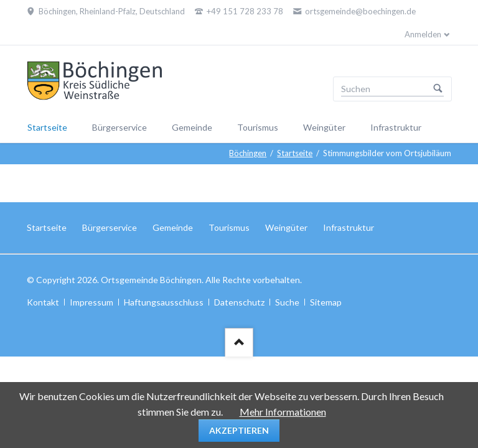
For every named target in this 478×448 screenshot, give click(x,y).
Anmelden (423, 34)
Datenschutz (239, 302)
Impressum (91, 302)
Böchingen (248, 153)
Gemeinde (192, 127)
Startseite (47, 127)
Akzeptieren (239, 430)
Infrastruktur (396, 127)
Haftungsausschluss (164, 302)
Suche (287, 302)
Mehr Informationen (283, 412)
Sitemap (326, 302)
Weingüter (324, 127)
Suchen (438, 89)
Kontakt (43, 302)
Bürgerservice (119, 127)
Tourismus (258, 127)
